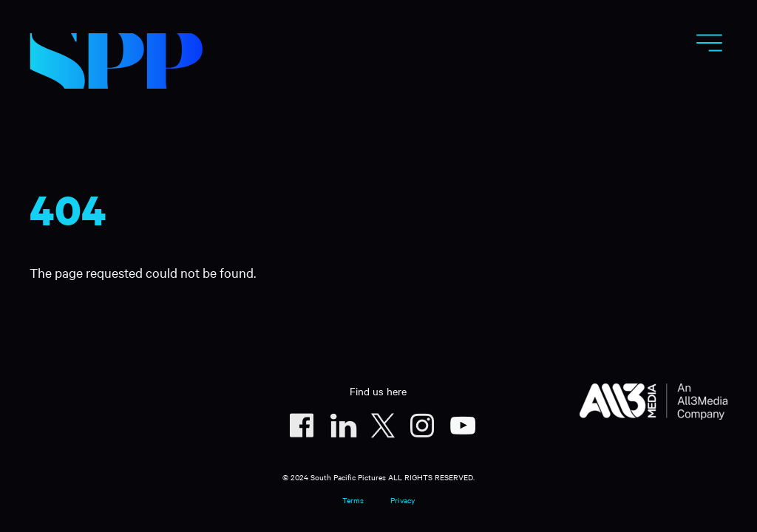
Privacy (403, 500)
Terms (353, 500)
